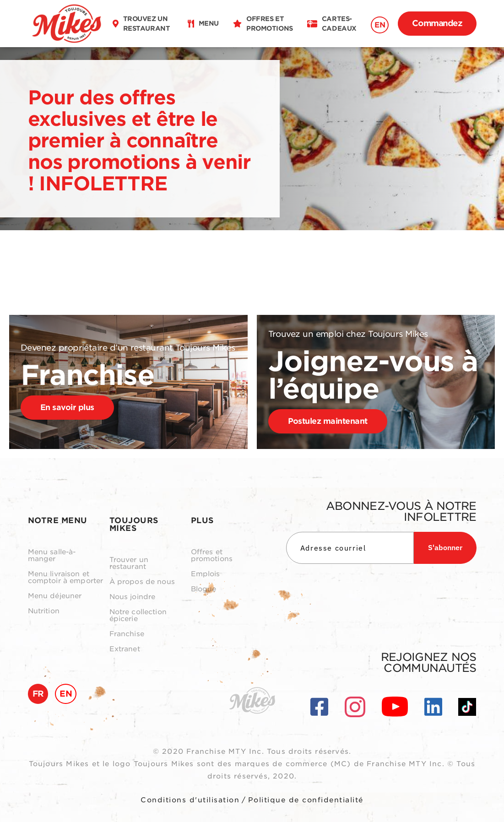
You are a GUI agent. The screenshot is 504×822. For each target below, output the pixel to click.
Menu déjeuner (55, 596)
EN (380, 25)
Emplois (206, 574)
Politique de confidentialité (306, 800)
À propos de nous (142, 582)
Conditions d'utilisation (190, 800)
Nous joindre (133, 597)
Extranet (125, 649)
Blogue (204, 589)
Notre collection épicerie (138, 616)
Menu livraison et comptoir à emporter (66, 578)
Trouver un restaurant (129, 563)
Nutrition (44, 611)
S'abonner (445, 547)
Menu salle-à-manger (52, 556)
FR (38, 694)
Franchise (127, 634)
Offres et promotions (212, 556)
